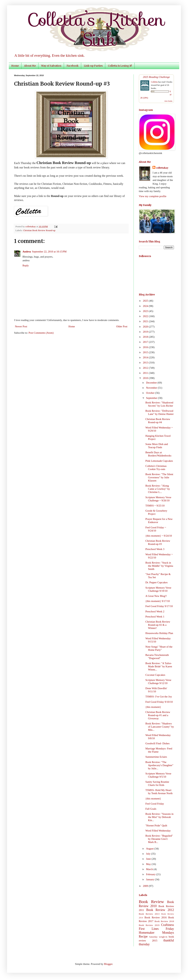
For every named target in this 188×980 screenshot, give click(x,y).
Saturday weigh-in (158, 937)
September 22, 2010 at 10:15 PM (49, 252)
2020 (146, 327)
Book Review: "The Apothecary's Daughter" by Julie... (159, 765)
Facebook (73, 66)
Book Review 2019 (149, 925)
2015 (146, 352)
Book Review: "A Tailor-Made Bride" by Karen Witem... (159, 666)
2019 (146, 332)
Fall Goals (151, 809)
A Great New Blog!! (156, 596)
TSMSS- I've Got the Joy (159, 697)
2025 (146, 301)
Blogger (108, 964)
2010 (146, 378)
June (149, 859)
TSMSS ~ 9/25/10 (155, 506)
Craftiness (168, 925)
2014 (146, 357)
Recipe (143, 936)
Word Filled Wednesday (158, 831)
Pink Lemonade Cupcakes (159, 461)
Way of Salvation (51, 66)
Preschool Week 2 (155, 611)
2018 (146, 337)
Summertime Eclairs (156, 757)
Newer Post (21, 326)
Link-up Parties (93, 66)
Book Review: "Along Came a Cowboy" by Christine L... (158, 489)
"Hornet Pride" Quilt (156, 826)
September (152, 398)
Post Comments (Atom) (41, 333)
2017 (146, 342)
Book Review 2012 (160, 910)
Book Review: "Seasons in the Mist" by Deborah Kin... (160, 817)
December (152, 383)
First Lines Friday (156, 929)
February (151, 874)
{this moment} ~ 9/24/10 (159, 536)
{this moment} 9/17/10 (158, 601)
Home (15, 66)
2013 (146, 363)
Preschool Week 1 (155, 617)
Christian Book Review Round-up (39, 230)
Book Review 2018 (164, 921)
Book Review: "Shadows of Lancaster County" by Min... (160, 727)
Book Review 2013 (149, 914)
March (150, 869)
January (150, 879)
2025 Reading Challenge (156, 77)
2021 (146, 321)
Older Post (122, 326)
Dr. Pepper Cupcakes (157, 582)
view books (168, 101)
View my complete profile (153, 196)
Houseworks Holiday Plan (159, 633)
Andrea (27, 252)
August (150, 849)
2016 (146, 347)
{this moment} (153, 707)
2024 (146, 306)
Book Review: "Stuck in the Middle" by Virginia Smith (159, 566)
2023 (146, 311)
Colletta (154, 82)
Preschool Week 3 (155, 549)
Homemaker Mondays (156, 933)
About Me (30, 66)
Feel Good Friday (155, 804)
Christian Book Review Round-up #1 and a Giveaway (158, 715)
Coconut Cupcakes (155, 675)
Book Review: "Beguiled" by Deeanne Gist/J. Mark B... (159, 839)
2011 (146, 373)
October (151, 393)
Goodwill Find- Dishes (158, 743)
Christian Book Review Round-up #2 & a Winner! (158, 625)
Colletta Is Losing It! (120, 66)
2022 (146, 316)
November (152, 388)
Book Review (151, 902)
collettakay (31, 226)
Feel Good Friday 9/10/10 (159, 702)
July (149, 854)
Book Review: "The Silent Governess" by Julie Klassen (159, 477)
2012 (146, 368)
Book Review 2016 (155, 917)
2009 (146, 886)
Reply (26, 265)
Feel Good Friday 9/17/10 (159, 606)
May (149, 864)
